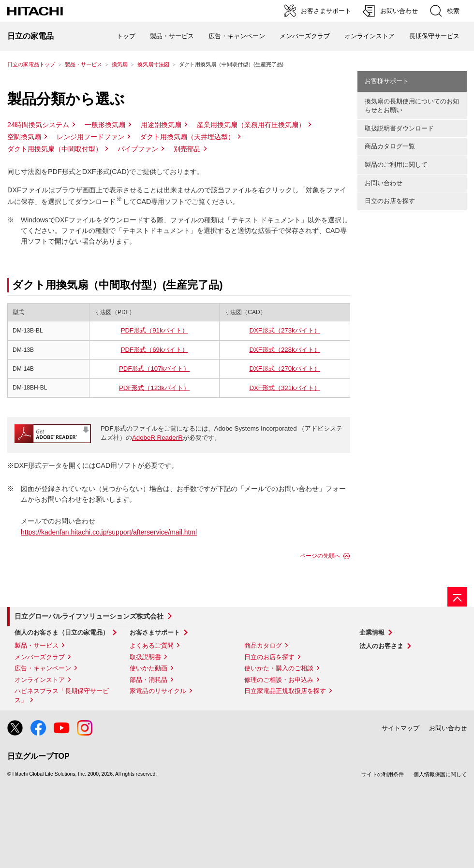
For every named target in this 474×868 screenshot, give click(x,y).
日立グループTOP (38, 756)
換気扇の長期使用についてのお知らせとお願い (412, 106)
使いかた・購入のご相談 (279, 668)
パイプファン (138, 149)
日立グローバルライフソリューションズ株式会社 (89, 616)
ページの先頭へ (320, 556)
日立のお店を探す (390, 201)
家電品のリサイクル (158, 691)
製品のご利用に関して (396, 165)
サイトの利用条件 (383, 774)
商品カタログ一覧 (390, 146)
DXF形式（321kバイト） (284, 388)
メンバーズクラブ (305, 36)
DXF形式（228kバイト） (284, 350)
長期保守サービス (434, 36)
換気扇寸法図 (153, 64)
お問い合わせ (384, 183)
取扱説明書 (145, 657)
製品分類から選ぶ (66, 99)
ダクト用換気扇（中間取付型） (55, 149)
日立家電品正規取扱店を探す (285, 691)
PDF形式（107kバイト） (154, 369)
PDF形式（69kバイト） (155, 350)
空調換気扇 (24, 137)
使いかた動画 (148, 668)
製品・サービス (83, 64)
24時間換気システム (38, 125)
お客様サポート (387, 81)
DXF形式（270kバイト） (284, 369)
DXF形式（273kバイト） (284, 330)
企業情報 (372, 632)
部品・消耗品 (148, 680)
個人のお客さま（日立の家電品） (62, 632)
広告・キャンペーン (43, 668)
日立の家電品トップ (31, 64)
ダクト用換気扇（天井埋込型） (187, 137)
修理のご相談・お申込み (279, 680)
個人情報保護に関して (440, 774)
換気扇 (120, 64)
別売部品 (187, 149)
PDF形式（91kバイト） (155, 330)
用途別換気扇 (161, 125)
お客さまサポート (155, 632)
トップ (126, 36)
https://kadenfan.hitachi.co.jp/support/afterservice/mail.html (109, 532)
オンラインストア (370, 36)
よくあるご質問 (152, 645)
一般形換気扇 (105, 125)
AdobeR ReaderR (157, 438)
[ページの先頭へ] (457, 597)
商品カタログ (263, 645)
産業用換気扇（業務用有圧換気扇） (251, 125)
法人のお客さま (381, 646)
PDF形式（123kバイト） (154, 388)
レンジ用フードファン (90, 137)
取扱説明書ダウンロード (399, 128)
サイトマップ (400, 728)
